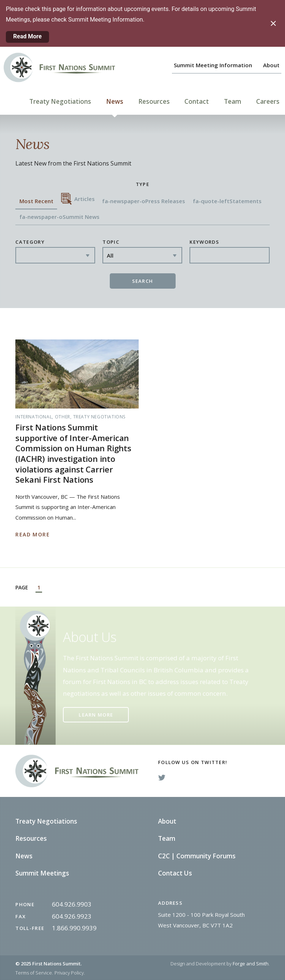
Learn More (96, 715)
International (34, 417)
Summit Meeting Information (213, 65)
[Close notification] (273, 23)
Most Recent (36, 201)
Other (63, 417)
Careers (268, 101)
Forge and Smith (251, 964)
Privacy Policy (69, 973)
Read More (27, 36)
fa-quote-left (227, 201)
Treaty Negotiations (60, 101)
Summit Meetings (42, 873)
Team (232, 101)
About (271, 65)
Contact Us (175, 873)
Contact (197, 101)
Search (143, 281)
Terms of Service (34, 973)
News (115, 101)
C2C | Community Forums (197, 856)
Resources (154, 101)
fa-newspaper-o (144, 201)
